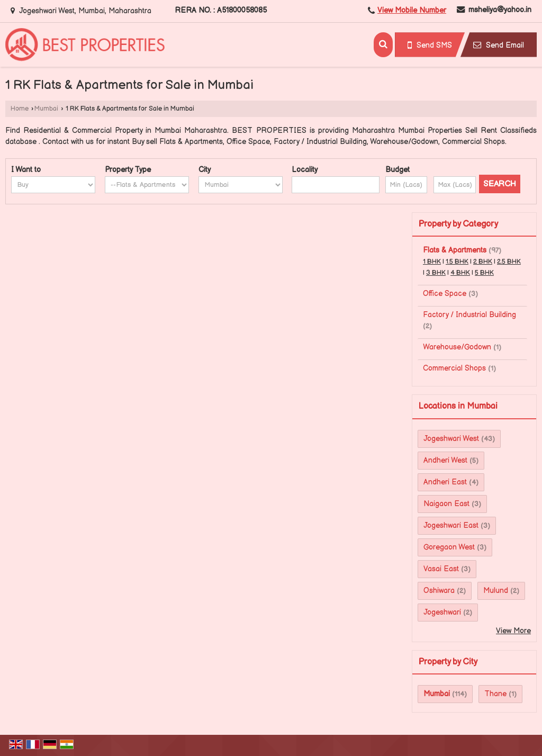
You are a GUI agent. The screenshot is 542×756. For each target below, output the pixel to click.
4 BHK (460, 273)
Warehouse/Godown (457, 347)
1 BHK (432, 262)
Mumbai (46, 109)
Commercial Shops (454, 368)
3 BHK (436, 273)
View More (513, 631)
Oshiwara (439, 591)
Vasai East (441, 569)
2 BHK (483, 262)
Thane (495, 694)
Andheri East (445, 482)
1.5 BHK (457, 262)
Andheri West (445, 460)
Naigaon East (446, 504)
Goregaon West (449, 547)
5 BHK (484, 273)
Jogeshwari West (451, 439)
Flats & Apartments (455, 250)
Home (20, 109)
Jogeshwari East (451, 525)
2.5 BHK (509, 262)
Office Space (445, 294)
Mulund (496, 591)
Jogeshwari (442, 612)
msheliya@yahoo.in (500, 10)
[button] (412, 10)
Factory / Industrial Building (469, 315)
